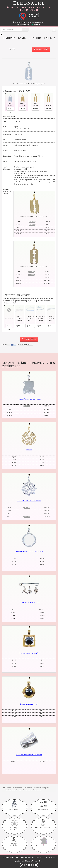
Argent (16, 127)
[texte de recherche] (11, 30)
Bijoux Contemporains (14, 788)
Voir (10, 109)
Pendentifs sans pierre (42, 788)
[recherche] (25, 30)
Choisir (20, 326)
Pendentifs (28, 788)
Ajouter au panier (41, 49)
